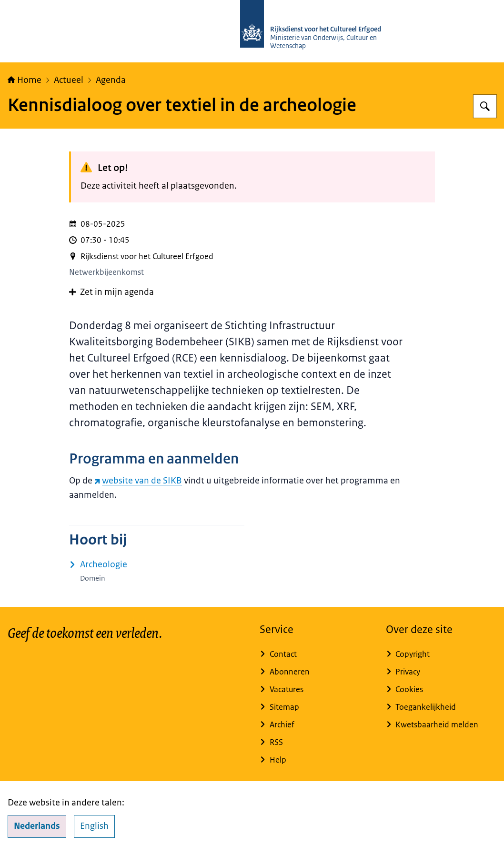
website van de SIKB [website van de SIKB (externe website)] (138, 481)
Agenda (111, 80)
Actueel (69, 80)
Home (25, 80)
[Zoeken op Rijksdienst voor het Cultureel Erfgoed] (485, 106)
